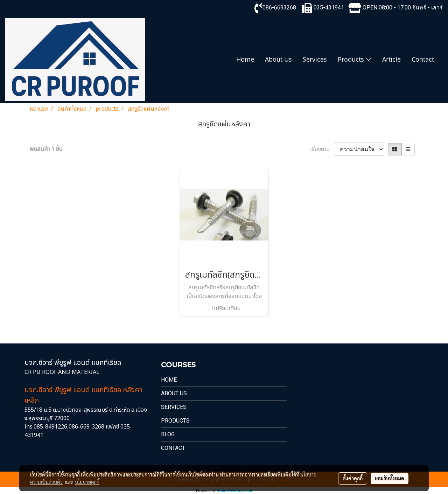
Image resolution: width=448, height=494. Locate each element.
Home (245, 59)
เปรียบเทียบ (227, 308)
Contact (423, 59)
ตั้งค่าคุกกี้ (353, 478)
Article (391, 59)
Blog (168, 434)
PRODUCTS (175, 421)
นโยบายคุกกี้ (87, 482)
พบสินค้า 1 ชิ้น (46, 149)
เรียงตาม (322, 149)
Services (315, 59)
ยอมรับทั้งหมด (390, 478)
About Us (278, 59)
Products (355, 59)
